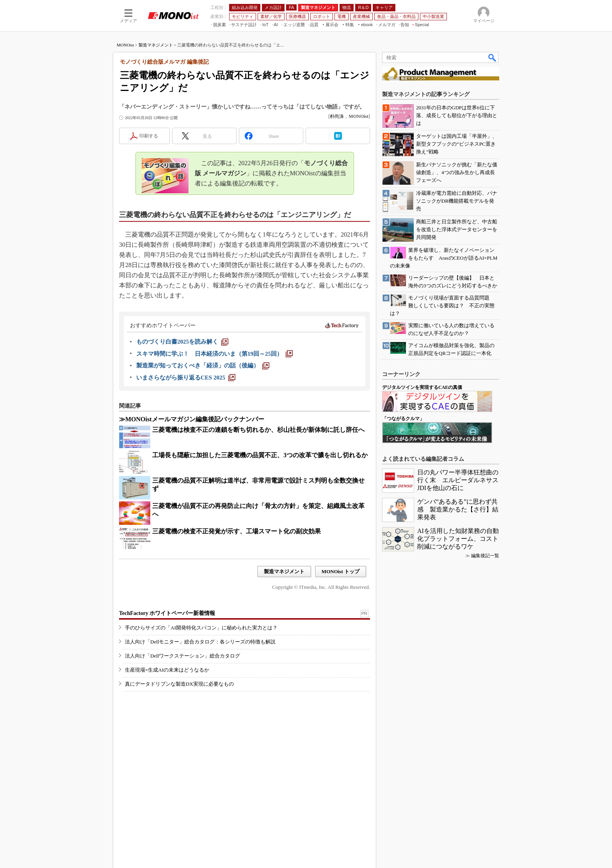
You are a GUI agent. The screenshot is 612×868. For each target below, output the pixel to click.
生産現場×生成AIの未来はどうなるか (167, 670)
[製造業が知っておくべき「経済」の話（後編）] (203, 365)
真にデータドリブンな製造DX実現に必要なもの (179, 684)
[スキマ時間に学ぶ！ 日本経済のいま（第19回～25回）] (214, 354)
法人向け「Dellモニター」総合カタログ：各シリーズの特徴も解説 (200, 642)
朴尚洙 (337, 116)
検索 (493, 57)
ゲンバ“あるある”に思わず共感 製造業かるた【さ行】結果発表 (458, 509)
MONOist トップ (341, 571)
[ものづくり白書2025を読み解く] (182, 342)
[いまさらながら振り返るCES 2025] (186, 378)
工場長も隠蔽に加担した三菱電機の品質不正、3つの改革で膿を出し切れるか (260, 455)
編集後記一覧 (485, 556)
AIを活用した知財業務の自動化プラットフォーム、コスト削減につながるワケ (458, 539)
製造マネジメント (156, 45)
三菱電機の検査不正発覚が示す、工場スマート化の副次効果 (237, 531)
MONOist (125, 45)
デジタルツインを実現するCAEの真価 (422, 387)
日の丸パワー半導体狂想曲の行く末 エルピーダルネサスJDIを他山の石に (458, 480)
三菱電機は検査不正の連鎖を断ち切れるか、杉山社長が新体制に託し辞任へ (258, 430)
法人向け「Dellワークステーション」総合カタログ (182, 656)
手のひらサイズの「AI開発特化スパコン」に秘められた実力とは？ (201, 628)
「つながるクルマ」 (403, 419)
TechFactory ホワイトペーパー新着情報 (167, 613)
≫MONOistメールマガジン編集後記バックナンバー (192, 419)
